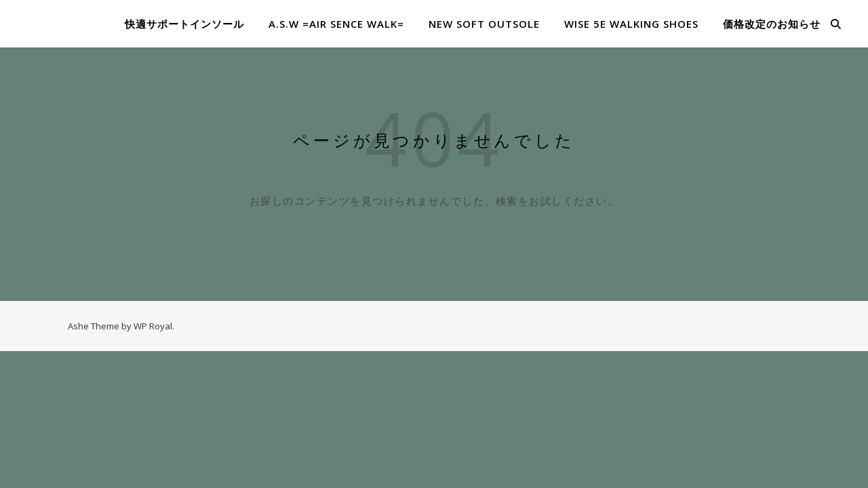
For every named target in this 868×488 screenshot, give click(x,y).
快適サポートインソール (184, 24)
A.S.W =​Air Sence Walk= (336, 24)
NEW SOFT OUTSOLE (484, 24)
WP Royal (153, 326)
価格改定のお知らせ (772, 24)
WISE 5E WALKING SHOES (631, 24)
